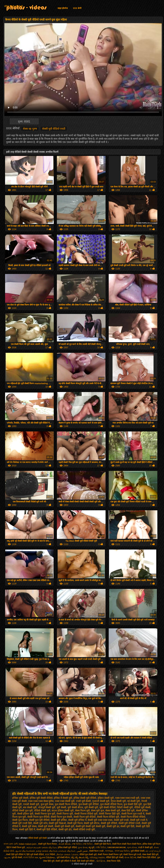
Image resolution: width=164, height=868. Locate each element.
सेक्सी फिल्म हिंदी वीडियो (147, 857)
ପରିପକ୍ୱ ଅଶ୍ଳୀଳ (97, 857)
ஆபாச (7, 857)
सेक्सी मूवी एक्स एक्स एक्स (100, 820)
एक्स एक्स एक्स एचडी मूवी (127, 798)
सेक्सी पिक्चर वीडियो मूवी (86, 814)
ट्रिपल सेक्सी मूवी (118, 801)
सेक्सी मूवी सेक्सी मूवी (64, 826)
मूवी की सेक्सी (17, 857)
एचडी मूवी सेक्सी (83, 801)
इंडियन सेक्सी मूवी (106, 798)
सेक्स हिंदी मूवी (128, 811)
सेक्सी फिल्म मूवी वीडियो (85, 817)
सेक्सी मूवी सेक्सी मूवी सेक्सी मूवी (90, 826)
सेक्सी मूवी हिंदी (127, 826)
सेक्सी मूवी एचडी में (139, 820)
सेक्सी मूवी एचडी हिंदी (22, 823)
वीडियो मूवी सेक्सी (142, 807)
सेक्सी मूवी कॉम (40, 823)
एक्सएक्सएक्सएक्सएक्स (116, 848)
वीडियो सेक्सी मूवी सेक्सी (13, 6)
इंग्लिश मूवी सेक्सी (20, 798)
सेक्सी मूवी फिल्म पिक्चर (48, 844)
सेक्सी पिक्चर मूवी (65, 814)
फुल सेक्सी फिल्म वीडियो (66, 804)
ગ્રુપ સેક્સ (132, 848)
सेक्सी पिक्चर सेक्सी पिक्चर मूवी (110, 855)
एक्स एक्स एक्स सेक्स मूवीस (41, 801)
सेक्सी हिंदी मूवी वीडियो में (16, 855)
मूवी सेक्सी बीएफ (75, 807)
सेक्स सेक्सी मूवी (113, 811)
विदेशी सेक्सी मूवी (125, 807)
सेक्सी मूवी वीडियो (109, 823)
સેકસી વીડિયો (64, 844)
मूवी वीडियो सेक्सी (138, 851)
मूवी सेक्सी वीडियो (108, 807)
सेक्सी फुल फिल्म (20, 820)
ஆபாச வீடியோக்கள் (25, 851)
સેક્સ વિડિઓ (130, 857)
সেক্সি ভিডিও (101, 848)
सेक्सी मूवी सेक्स (29, 826)
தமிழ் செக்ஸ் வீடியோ (47, 851)
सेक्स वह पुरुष (30, 129)
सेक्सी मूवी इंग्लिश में (77, 820)
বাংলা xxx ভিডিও (122, 851)
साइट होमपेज (63, 8)
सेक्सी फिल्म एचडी (97, 851)
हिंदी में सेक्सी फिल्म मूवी (16, 848)
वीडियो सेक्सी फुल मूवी (22, 811)
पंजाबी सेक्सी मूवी (31, 804)
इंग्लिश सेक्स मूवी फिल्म (151, 844)
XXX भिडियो (50, 855)
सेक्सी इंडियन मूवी (25, 814)
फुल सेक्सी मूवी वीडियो (89, 804)
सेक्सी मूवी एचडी (121, 820)
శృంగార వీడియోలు (47, 857)
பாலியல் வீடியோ (67, 851)
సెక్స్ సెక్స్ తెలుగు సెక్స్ (80, 857)
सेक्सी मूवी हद (113, 826)
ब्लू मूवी (91, 848)
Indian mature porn (28, 844)
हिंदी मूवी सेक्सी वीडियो (35, 855)
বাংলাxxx (109, 851)
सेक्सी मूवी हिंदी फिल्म (103, 844)
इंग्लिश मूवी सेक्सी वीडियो (41, 798)
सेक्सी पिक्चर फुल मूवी (45, 814)
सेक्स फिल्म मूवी (82, 811)
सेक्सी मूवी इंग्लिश (59, 820)
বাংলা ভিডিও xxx (31, 857)
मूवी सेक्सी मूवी (91, 807)
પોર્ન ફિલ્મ (101, 861)
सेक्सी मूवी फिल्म (75, 823)
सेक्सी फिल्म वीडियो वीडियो (133, 817)
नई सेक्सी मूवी (133, 801)
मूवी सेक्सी (61, 807)
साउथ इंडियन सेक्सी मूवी (63, 811)
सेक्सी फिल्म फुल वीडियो (38, 817)
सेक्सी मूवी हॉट (65, 829)
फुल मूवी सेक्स (47, 804)
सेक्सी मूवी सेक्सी (46, 826)
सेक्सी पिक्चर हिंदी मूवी (109, 814)
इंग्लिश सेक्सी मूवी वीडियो (85, 798)
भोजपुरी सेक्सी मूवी (47, 807)
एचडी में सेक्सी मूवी (145, 848)
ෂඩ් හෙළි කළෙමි (153, 851)
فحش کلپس (83, 851)
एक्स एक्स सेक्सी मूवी (65, 801)
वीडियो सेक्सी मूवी (42, 811)
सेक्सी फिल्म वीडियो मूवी (108, 817)
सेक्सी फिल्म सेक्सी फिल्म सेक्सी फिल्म (127, 844)
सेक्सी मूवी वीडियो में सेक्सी (66, 861)
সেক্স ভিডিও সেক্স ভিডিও (82, 844)
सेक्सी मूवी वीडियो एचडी (54, 129)
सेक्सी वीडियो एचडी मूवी (84, 829)
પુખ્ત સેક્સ (83, 848)
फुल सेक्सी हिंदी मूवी (133, 804)
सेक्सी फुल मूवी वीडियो (39, 820)
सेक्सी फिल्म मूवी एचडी (132, 855)
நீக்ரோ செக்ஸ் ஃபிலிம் (67, 855)
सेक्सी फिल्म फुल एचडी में (133, 814)
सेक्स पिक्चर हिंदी (114, 861)
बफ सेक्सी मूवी (30, 807)
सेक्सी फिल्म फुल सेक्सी (61, 817)
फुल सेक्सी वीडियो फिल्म (111, 804)
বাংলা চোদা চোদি (11, 844)
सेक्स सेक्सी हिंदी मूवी (150, 855)
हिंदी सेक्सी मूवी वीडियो (86, 861)
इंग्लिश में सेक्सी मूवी (63, 798)
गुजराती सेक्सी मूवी (101, 801)
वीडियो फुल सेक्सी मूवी (88, 855)
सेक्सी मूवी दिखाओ (57, 823)
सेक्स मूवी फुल (97, 811)
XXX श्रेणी (77, 8)
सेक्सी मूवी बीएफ (92, 823)
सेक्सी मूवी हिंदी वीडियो (47, 829)
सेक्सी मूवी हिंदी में (27, 829)
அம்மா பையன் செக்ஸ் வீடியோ (41, 848)
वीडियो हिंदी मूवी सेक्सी (115, 857)
